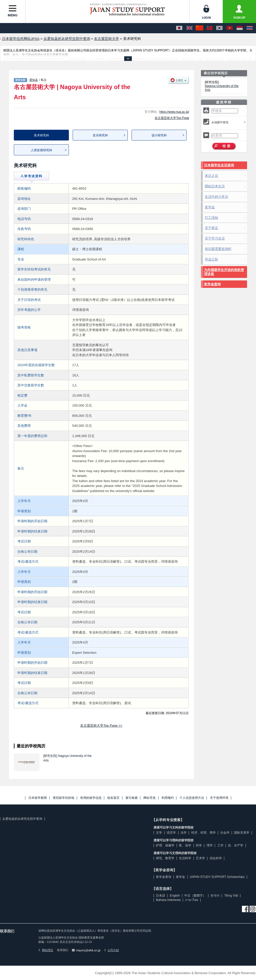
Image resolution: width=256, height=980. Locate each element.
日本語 (161, 896)
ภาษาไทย (192, 900)
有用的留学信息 (91, 798)
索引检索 (132, 798)
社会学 (225, 833)
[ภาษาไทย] (250, 28)
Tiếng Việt (231, 896)
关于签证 (211, 228)
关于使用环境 (219, 798)
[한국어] (219, 28)
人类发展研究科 (41, 150)
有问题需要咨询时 (218, 249)
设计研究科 (159, 135)
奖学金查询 (212, 284)
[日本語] (179, 28)
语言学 (171, 833)
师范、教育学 (165, 858)
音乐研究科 (100, 135)
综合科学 (216, 858)
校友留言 (113, 798)
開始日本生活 (215, 186)
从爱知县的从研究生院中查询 (22, 819)
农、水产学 (236, 845)
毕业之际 (211, 259)
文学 (159, 833)
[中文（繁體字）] (209, 28)
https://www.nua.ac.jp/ (174, 112)
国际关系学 (242, 833)
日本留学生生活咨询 (219, 165)
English (175, 896)
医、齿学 (185, 845)
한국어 (215, 896)
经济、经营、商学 (204, 833)
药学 (199, 845)
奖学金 (210, 207)
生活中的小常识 (216, 197)
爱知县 (34, 80)
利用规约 (168, 798)
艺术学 (200, 858)
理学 (210, 845)
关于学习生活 (215, 238)
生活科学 (185, 858)
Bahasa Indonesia (168, 900)
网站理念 (46, 950)
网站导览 (150, 798)
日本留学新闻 (38, 798)
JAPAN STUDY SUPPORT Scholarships (217, 877)
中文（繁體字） (195, 896)
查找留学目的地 (63, 798)
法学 (184, 833)
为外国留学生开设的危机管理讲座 (224, 272)
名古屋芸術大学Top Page (172, 118)
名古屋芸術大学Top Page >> (101, 726)
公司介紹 (112, 950)
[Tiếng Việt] (230, 28)
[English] (189, 28)
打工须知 (211, 218)
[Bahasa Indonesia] (240, 28)
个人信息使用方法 (192, 798)
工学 (220, 845)
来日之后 (211, 176)
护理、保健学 (165, 845)
